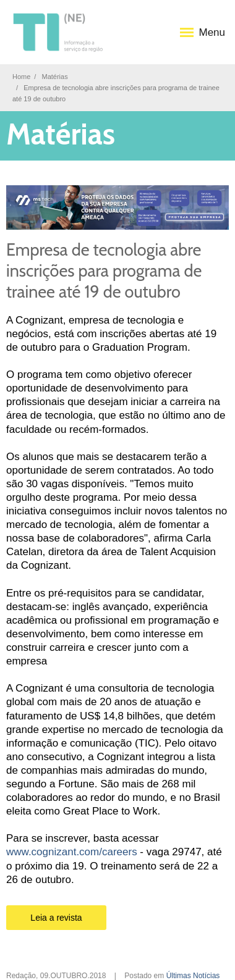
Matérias (54, 77)
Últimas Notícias (193, 976)
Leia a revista (56, 918)
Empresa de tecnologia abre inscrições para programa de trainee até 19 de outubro (104, 271)
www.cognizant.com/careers (72, 852)
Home (21, 77)
